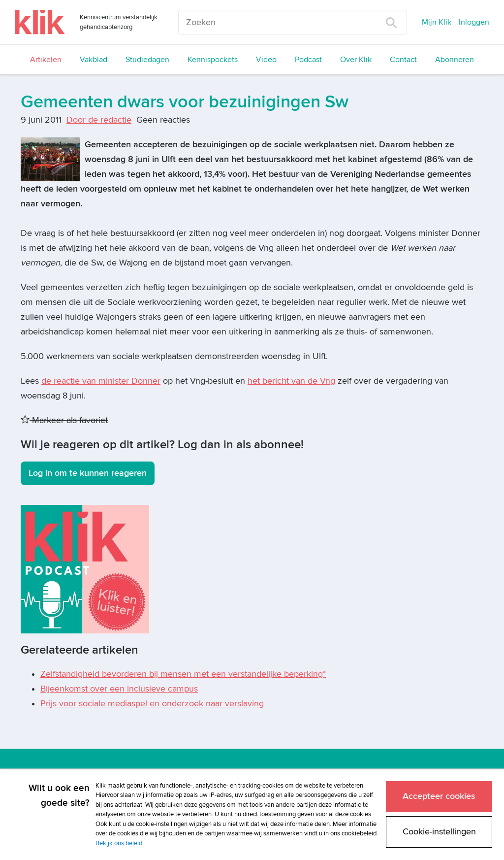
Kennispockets (213, 60)
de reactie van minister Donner (101, 381)
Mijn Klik (437, 22)
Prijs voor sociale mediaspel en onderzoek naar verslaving (152, 704)
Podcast (308, 60)
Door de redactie (99, 120)
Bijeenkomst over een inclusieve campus (119, 689)
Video (266, 60)
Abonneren (455, 60)
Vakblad (94, 60)
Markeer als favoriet (64, 420)
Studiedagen (147, 60)
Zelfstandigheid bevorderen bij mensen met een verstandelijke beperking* (183, 674)
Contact (403, 60)
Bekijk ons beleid (119, 843)
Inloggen (474, 22)
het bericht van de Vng (291, 381)
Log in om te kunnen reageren (88, 473)
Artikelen (46, 60)
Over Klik (356, 60)
